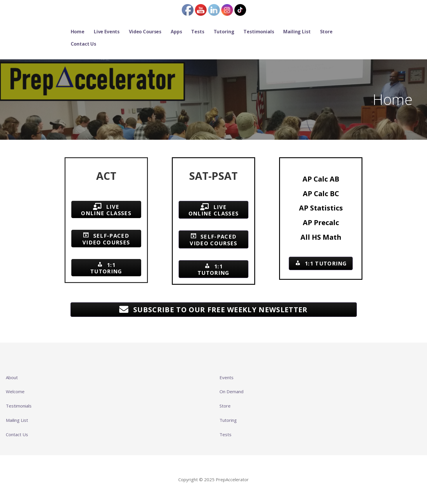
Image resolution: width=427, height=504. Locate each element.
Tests (198, 32)
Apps (176, 32)
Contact (14, 434)
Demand (235, 391)
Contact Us (83, 44)
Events (227, 377)
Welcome (15, 391)
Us (25, 434)
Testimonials (259, 32)
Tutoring (224, 32)
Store (326, 32)
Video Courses (145, 32)
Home (78, 32)
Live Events (107, 32)
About (12, 377)
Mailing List (297, 32)
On (223, 391)
